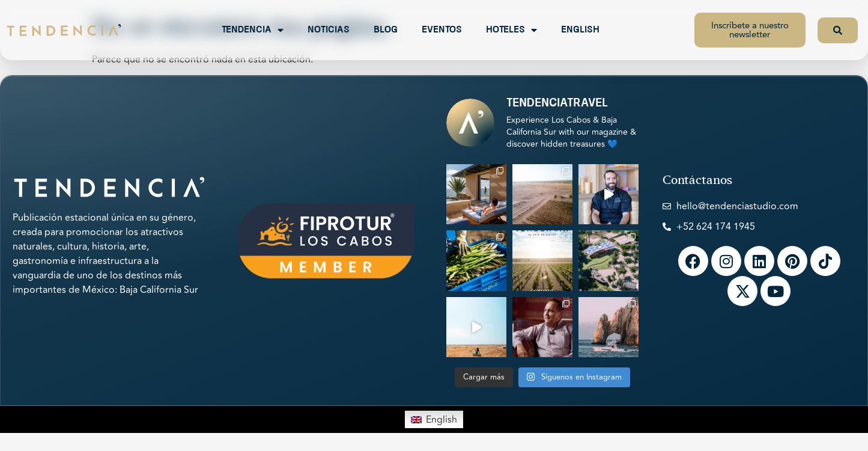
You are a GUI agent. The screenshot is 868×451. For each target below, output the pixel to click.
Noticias (329, 30)
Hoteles (511, 30)
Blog (386, 30)
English (580, 30)
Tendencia (253, 30)
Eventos (442, 30)
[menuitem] (434, 419)
